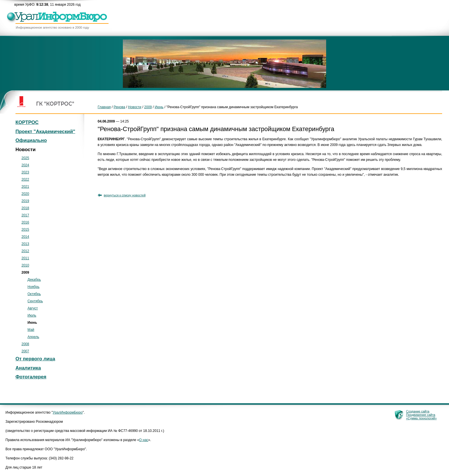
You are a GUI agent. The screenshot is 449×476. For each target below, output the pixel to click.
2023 (25, 172)
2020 (25, 194)
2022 (25, 179)
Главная (104, 107)
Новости (135, 107)
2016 (25, 222)
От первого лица (35, 359)
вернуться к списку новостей (125, 195)
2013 (25, 244)
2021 (25, 187)
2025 (25, 158)
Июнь (159, 107)
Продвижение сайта (421, 415)
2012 (25, 251)
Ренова (119, 107)
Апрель (33, 337)
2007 (25, 351)
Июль (32, 315)
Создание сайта (418, 411)
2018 (25, 208)
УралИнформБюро (68, 412)
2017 (25, 215)
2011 (25, 258)
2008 (25, 344)
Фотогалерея (31, 377)
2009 (148, 107)
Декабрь (34, 280)
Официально (31, 140)
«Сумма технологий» (421, 418)
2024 (25, 165)
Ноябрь (34, 287)
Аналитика (28, 368)
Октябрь (34, 294)
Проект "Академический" (45, 132)
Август (33, 308)
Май (31, 330)
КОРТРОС (27, 122)
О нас (144, 440)
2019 (25, 201)
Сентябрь (35, 301)
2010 (25, 265)
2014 (25, 237)
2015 (25, 230)
